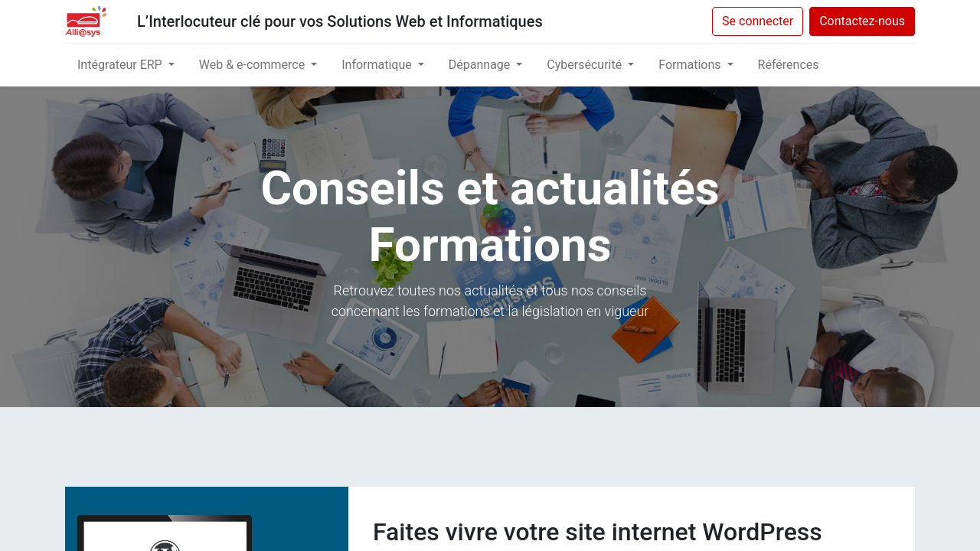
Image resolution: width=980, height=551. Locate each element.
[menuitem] (789, 65)
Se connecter (758, 21)
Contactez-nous (862, 21)
